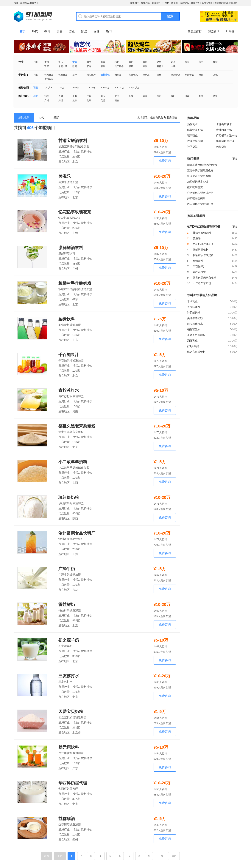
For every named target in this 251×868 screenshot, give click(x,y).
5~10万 (76, 88)
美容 (60, 31)
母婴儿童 (63, 66)
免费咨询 (165, 161)
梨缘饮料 (67, 319)
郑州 (201, 96)
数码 (75, 66)
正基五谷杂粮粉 (196, 335)
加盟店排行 (195, 31)
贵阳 (89, 101)
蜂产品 (146, 75)
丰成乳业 (192, 301)
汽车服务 (119, 66)
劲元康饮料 (69, 747)
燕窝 (159, 75)
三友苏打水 (69, 676)
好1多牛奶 (193, 346)
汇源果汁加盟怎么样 (199, 176)
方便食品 (133, 75)
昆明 (103, 101)
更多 (235, 159)
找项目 (174, 3)
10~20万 (91, 88)
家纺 (131, 62)
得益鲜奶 (67, 605)
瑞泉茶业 (192, 135)
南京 (145, 96)
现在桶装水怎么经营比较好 (203, 165)
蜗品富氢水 (194, 329)
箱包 (117, 62)
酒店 (131, 66)
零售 (145, 66)
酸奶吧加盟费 (195, 187)
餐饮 (35, 31)
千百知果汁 (69, 355)
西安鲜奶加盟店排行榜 (200, 204)
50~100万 (119, 88)
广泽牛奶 (67, 569)
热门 (109, 31)
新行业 (160, 66)
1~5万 (61, 88)
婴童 (72, 31)
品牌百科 (156, 3)
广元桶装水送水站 (227, 135)
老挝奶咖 (221, 147)
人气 (41, 118)
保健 (96, 31)
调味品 (118, 75)
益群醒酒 (67, 819)
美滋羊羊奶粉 (195, 318)
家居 (84, 31)
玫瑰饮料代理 (195, 141)
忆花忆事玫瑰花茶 (75, 212)
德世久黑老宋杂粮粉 (77, 426)
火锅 (173, 66)
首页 (23, 31)
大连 (117, 96)
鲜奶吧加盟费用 (196, 198)
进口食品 (49, 79)
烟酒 (201, 75)
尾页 (174, 856)
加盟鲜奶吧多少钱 (198, 182)
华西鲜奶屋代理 (73, 783)
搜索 (170, 16)
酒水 (89, 62)
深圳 (61, 101)
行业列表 (145, 3)
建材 (159, 62)
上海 (75, 96)
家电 (89, 66)
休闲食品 (49, 75)
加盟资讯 (184, 3)
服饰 (103, 62)
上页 (60, 856)
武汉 (215, 96)
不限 (35, 62)
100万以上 (134, 88)
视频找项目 (207, 3)
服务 (103, 66)
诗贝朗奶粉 (194, 313)
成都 (75, 101)
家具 (173, 62)
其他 (215, 75)
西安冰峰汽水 (195, 324)
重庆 (103, 96)
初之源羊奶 (69, 640)
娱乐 (61, 62)
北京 (47, 96)
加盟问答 (195, 3)
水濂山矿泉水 (224, 124)
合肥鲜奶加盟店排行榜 (200, 193)
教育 (47, 31)
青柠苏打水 (69, 390)
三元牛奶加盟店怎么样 (200, 170)
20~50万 (105, 88)
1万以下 (48, 88)
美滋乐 (65, 176)
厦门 (173, 96)
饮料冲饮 (105, 75)
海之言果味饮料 (196, 352)
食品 (75, 62)
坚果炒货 (175, 75)
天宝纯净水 (194, 307)
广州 (47, 101)
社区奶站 (192, 147)
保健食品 (63, 75)
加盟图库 (135, 3)
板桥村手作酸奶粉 (75, 283)
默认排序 (24, 118)
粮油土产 (91, 75)
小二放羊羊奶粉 (73, 462)
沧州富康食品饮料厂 (77, 533)
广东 (89, 96)
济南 (187, 96)
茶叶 (75, 75)
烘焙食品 (189, 75)
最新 (56, 118)
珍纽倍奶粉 (69, 498)
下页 (160, 856)
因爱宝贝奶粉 (71, 712)
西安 (117, 101)
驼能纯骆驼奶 (195, 130)
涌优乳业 (192, 124)
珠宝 (47, 66)
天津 (61, 96)
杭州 (159, 96)
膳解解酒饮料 (71, 248)
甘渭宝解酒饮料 (73, 141)
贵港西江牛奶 (224, 130)
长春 (131, 96)
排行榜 (166, 3)
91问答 (230, 31)
